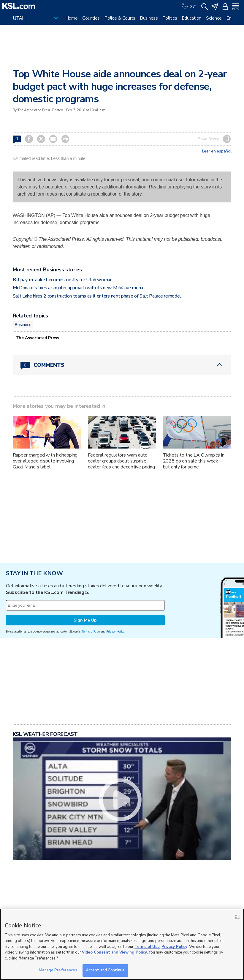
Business (149, 18)
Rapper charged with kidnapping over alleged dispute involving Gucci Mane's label (45, 461)
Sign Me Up (85, 620)
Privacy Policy (174, 947)
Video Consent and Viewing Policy (114, 952)
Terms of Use (91, 631)
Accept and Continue (105, 970)
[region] (122, 944)
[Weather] (188, 6)
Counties (91, 18)
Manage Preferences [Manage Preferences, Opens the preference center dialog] (58, 970)
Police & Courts (120, 18)
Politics (170, 18)
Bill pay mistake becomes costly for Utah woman (63, 280)
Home (72, 18)
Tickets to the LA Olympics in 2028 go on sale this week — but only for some (194, 461)
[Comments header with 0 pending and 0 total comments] (122, 365)
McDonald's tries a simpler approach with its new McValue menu (78, 288)
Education (192, 18)
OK (237, 917)
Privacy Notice (115, 631)
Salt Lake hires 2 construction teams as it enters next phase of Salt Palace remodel (97, 296)
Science (214, 18)
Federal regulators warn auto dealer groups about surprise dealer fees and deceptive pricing (121, 461)
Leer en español (217, 151)
